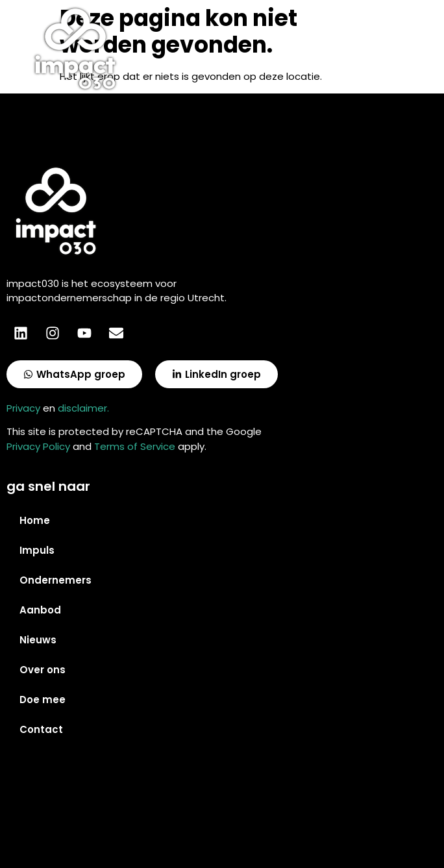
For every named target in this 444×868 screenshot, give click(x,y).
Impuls (37, 550)
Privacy (23, 408)
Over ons (43, 670)
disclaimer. (83, 408)
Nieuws (38, 640)
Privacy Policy (38, 446)
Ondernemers (55, 580)
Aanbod (40, 610)
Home (35, 520)
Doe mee (43, 700)
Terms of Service (135, 446)
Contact (41, 729)
